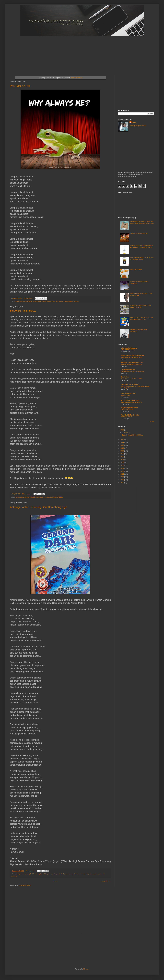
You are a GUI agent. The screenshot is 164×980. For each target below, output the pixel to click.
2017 (122, 460)
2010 (122, 480)
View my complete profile (138, 126)
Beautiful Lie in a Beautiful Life (132, 363)
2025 (122, 439)
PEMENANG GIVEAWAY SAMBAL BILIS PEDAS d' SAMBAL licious (142, 247)
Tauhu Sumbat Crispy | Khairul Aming (132, 372)
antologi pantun (20, 874)
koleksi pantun (47, 874)
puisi (53, 301)
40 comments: (28, 298)
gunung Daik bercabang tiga (34, 874)
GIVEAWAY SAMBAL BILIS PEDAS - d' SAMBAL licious (142, 259)
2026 (122, 430)
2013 (122, 471)
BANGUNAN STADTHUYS (139, 234)
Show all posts (76, 78)
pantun (22, 301)
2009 (122, 483)
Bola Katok (125, 377)
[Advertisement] (52, 53)
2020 (122, 454)
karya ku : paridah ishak (129, 408)
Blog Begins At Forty (128, 393)
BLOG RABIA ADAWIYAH (130, 401)
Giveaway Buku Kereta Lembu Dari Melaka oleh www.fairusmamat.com (142, 223)
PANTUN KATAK (20, 86)
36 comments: (27, 494)
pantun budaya (61, 874)
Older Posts (106, 882)
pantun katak (28, 301)
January (125, 433)
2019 (122, 457)
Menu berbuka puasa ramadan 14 (131, 402)
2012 (122, 474)
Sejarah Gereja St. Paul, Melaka (133, 435)
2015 (122, 465)
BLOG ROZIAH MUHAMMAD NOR (133, 355)
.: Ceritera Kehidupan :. (129, 348)
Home (56, 882)
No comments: (30, 871)
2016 (122, 462)
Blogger (86, 969)
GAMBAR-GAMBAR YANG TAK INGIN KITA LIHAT (141, 307)
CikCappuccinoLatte (128, 370)
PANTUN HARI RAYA (23, 311)
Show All (152, 421)
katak (17, 301)
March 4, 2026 (125, 395)
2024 (122, 442)
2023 (122, 445)
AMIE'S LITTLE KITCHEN (130, 384)
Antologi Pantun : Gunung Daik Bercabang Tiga (38, 507)
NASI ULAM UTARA (127, 410)
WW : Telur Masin (136, 270)
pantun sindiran (47, 301)
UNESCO (60, 497)
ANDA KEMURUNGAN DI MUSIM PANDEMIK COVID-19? (141, 319)
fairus (134, 122)
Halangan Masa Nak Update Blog (131, 364)
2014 (122, 468)
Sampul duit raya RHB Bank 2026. (132, 379)
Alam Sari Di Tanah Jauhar (130, 415)
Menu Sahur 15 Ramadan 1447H (131, 357)
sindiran (76, 301)
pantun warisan (93, 874)
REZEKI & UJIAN (126, 417)
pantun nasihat (37, 301)
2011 (122, 477)
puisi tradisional (69, 301)
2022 (122, 448)
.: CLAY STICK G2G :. (128, 350)
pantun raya (39, 497)
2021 (122, 451)
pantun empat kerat (72, 874)
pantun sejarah (83, 874)
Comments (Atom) (25, 886)
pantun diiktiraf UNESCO (28, 497)
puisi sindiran (59, 301)
